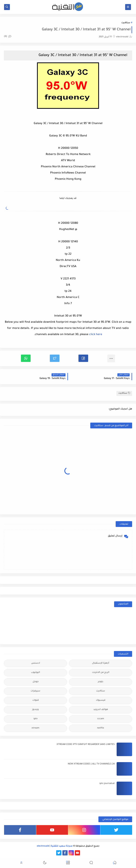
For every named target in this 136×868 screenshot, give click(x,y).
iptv (36, 719)
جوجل (36, 682)
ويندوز (35, 710)
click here (96, 335)
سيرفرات (35, 691)
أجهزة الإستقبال (101, 663)
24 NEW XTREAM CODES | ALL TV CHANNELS (91, 764)
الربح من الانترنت (101, 673)
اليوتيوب (35, 673)
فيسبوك (101, 700)
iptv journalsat (107, 784)
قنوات (36, 700)
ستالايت (126, 23)
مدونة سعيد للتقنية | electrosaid (55, 846)
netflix (101, 728)
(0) (8, 37)
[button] (83, 358)
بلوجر (101, 682)
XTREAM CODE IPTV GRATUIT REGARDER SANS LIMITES (86, 745)
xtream (35, 728)
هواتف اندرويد (101, 710)
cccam (101, 719)
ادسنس (36, 663)
